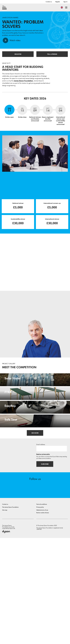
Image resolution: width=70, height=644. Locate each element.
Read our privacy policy (43, 560)
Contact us (49, 2)
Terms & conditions (42, 610)
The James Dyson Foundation (10, 613)
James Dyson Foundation (23, 81)
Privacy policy (40, 613)
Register (58, 2)
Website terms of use (42, 616)
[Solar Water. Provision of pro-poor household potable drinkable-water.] (35, 393)
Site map (5, 616)
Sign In (65, 2)
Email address (41, 550)
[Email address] (52, 555)
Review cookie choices (43, 619)
